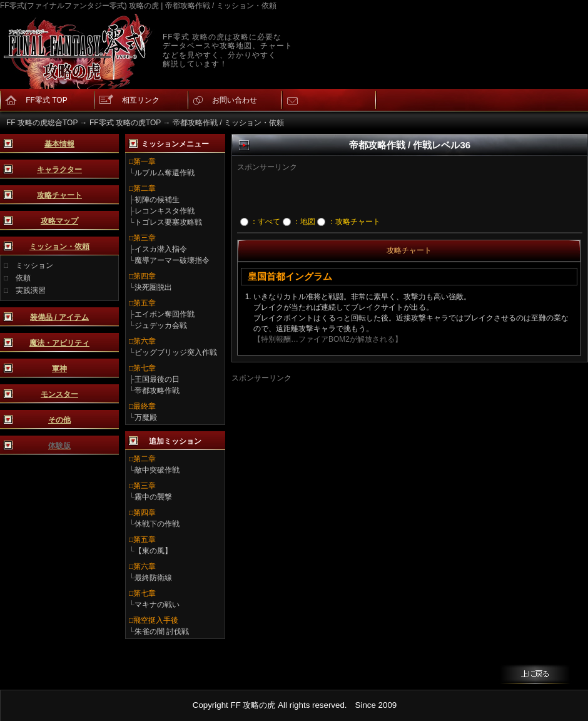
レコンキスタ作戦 (165, 211)
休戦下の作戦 (157, 524)
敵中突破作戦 (157, 470)
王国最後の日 (157, 379)
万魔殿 (146, 417)
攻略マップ (59, 221)
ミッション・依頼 (59, 247)
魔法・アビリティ (59, 343)
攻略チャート (59, 195)
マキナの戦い (157, 605)
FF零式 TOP (46, 100)
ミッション (34, 265)
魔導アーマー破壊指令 (172, 260)
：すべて (260, 222)
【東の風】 (153, 551)
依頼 (23, 278)
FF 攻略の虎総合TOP (42, 123)
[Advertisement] (390, 192)
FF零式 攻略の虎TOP (125, 123)
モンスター (59, 394)
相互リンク (141, 100)
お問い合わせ (235, 100)
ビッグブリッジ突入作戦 (176, 352)
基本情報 (59, 144)
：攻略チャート (348, 222)
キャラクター (59, 170)
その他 (59, 420)
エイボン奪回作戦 (165, 314)
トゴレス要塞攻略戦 (168, 222)
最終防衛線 (153, 578)
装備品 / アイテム (59, 317)
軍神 (59, 369)
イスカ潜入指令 (161, 249)
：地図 (299, 222)
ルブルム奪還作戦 (165, 173)
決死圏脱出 (153, 287)
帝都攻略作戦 (157, 391)
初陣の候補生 (157, 200)
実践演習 (31, 290)
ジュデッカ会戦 (161, 325)
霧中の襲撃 (153, 497)
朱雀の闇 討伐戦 (162, 632)
